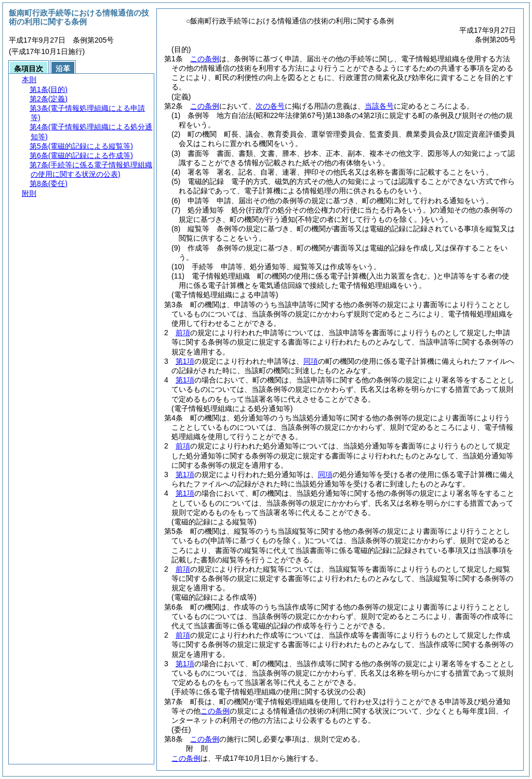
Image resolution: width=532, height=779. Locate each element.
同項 (311, 361)
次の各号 (270, 106)
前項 (183, 333)
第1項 (185, 361)
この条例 (205, 59)
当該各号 (379, 106)
